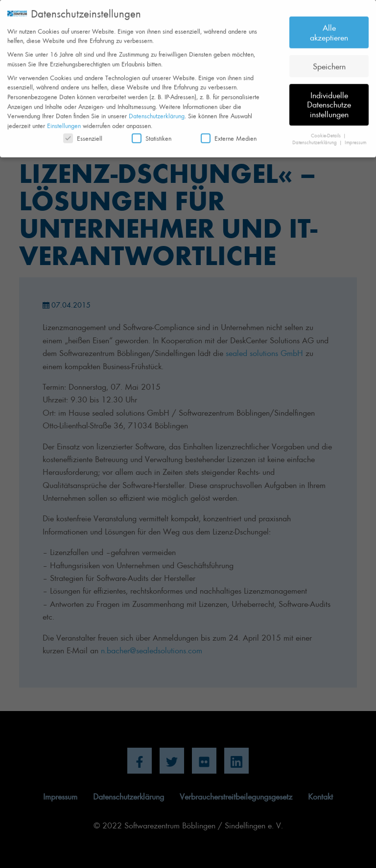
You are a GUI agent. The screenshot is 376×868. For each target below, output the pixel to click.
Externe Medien (229, 134)
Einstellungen (64, 121)
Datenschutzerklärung (157, 111)
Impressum (355, 138)
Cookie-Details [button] (327, 131)
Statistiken (152, 134)
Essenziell (83, 134)
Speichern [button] (329, 61)
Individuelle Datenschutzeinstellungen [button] (329, 100)
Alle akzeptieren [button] (329, 28)
